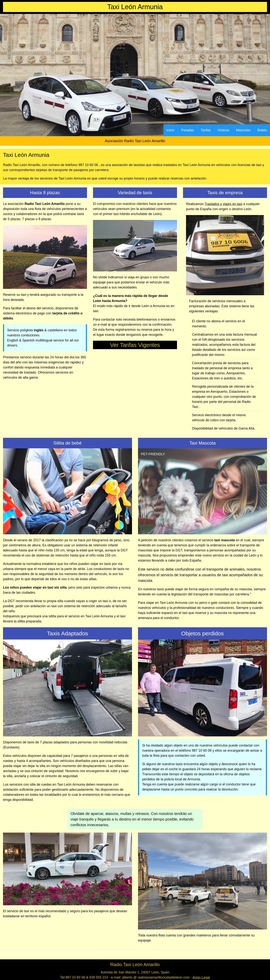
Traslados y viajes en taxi (223, 204)
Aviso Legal (201, 977)
